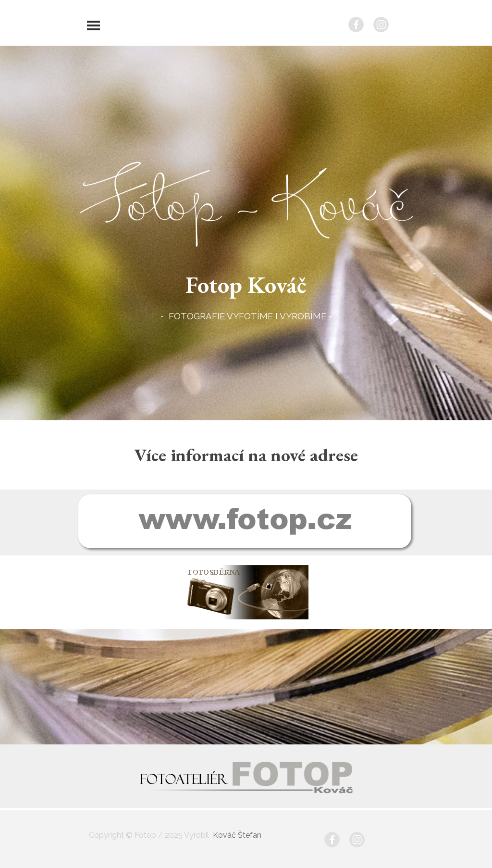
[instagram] (381, 25)
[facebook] (356, 25)
